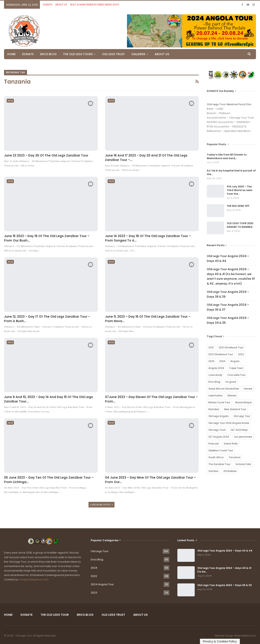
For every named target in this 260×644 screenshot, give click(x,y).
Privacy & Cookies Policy (220, 641)
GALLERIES (138, 54)
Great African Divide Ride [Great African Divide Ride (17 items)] (224, 389)
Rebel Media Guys (245, 636)
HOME (11, 54)
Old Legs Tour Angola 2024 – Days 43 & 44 (225, 551)
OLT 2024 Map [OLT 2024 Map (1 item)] (239, 430)
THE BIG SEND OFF (238, 206)
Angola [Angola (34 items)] (235, 361)
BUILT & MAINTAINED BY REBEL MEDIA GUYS (95, 5)
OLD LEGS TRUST (113, 54)
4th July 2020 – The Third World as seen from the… (240, 190)
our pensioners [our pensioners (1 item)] (243, 437)
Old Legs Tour (100, 551)
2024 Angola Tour (102, 584)
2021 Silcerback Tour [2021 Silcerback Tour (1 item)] (231, 347)
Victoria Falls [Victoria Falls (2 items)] (243, 464)
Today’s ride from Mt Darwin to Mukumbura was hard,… (227, 156)
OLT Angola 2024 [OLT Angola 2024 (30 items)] (219, 437)
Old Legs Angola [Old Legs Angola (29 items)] (218, 416)
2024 (94, 568)
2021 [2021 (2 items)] (211, 347)
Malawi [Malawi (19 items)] (232, 396)
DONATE (48, 5)
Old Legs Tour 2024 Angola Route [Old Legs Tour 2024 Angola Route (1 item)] (229, 423)
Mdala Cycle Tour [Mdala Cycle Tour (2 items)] (219, 402)
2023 (10, 101)
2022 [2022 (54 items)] (241, 354)
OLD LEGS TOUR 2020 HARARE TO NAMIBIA (240, 225)
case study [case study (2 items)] (215, 375)
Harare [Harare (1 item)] (248, 389)
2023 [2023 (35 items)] (211, 361)
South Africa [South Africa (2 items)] (216, 457)
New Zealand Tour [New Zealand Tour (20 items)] (235, 409)
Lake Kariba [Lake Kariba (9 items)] (215, 396)
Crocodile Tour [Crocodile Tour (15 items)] (236, 375)
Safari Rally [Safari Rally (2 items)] (231, 444)
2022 (94, 576)
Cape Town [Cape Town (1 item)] (236, 368)
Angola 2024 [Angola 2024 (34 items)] (216, 368)
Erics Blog (97, 559)
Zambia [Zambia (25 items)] (213, 471)
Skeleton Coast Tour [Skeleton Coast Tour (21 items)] (221, 450)
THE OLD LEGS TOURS (78, 54)
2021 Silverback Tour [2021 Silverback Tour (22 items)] (221, 354)
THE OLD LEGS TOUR (55, 615)
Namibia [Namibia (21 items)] (214, 409)
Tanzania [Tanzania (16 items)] (235, 457)
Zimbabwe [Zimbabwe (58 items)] (230, 471)
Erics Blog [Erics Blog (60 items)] (214, 382)
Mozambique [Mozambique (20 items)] (243, 402)
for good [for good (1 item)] (231, 382)
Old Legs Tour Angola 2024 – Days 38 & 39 (225, 585)
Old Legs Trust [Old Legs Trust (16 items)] (217, 430)
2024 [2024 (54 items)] (222, 361)
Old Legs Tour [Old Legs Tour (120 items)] (242, 416)
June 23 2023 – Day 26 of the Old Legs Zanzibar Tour (46, 155)
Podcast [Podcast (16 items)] (214, 444)
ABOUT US (61, 5)
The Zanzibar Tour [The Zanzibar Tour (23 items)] (219, 464)
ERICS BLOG (48, 54)
